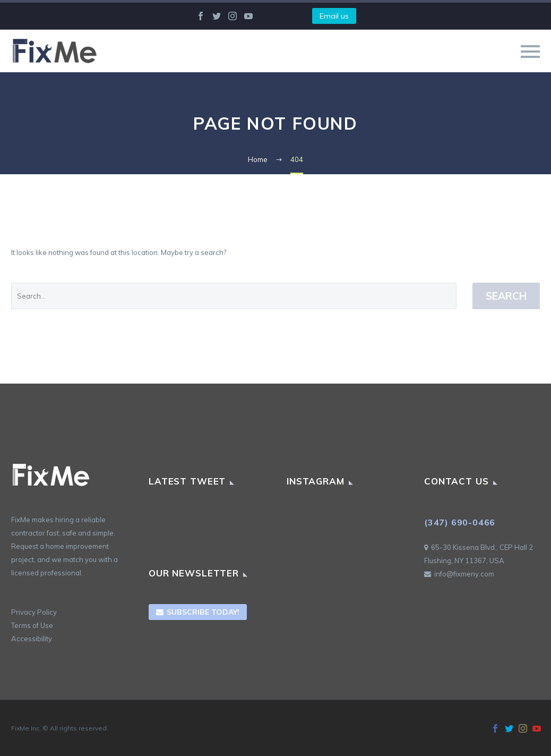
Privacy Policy (34, 612)
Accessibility (32, 639)
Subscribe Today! (198, 612)
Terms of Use (32, 625)
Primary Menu (530, 52)
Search (506, 296)
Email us (334, 16)
